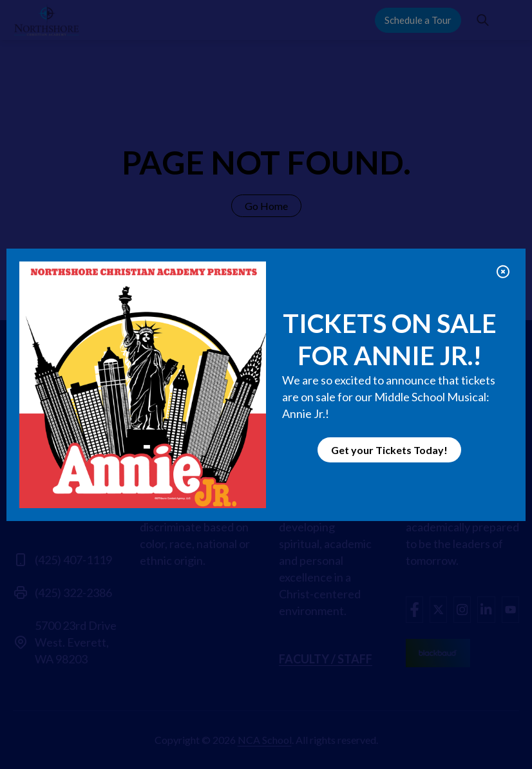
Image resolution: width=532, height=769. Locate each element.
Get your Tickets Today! (389, 450)
